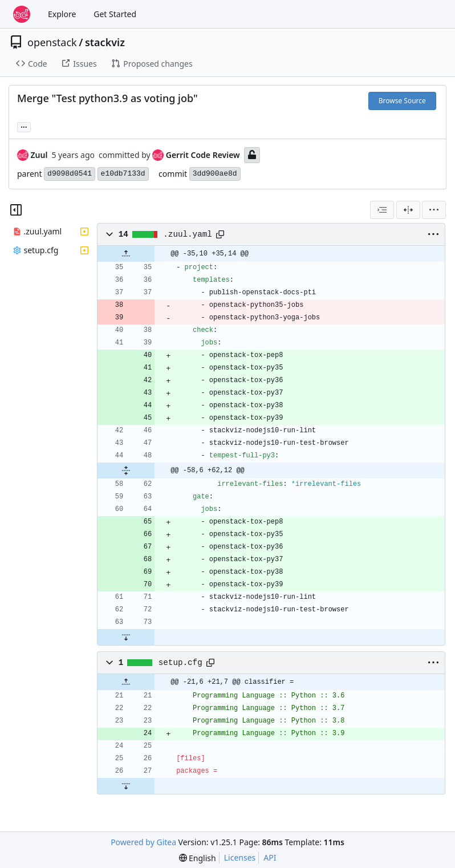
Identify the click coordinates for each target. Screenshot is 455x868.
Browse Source (402, 101)
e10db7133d (123, 174)
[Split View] (408, 210)
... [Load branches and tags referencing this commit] (24, 126)
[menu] (434, 210)
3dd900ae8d (215, 174)
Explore (62, 14)
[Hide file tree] (16, 210)
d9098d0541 (70, 174)
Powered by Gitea (143, 842)
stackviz (105, 42)
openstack (52, 42)
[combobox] (382, 210)
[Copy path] (220, 234)
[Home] (22, 14)
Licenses (240, 857)
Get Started (115, 14)
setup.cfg (180, 663)
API (270, 857)
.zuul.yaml (188, 234)
